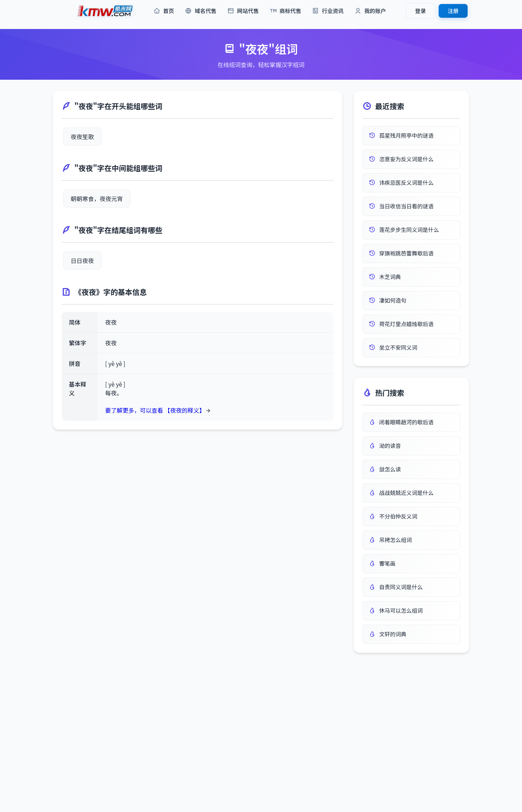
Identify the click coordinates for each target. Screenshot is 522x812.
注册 (453, 11)
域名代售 (201, 11)
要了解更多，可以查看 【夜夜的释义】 (155, 410)
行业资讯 (328, 11)
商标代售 (285, 11)
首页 (164, 11)
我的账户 (370, 11)
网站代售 (243, 11)
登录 (420, 11)
